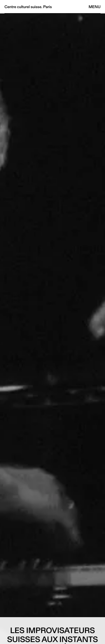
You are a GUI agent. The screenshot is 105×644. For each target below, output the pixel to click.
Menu (95, 7)
